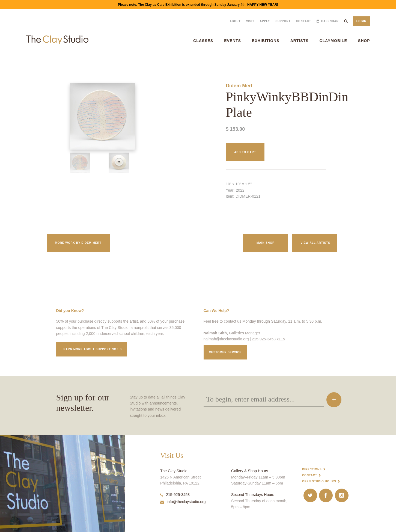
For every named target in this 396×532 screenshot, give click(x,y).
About (235, 21)
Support (283, 21)
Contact (304, 21)
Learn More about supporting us (92, 349)
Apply (265, 21)
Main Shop (266, 243)
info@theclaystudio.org (183, 502)
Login (361, 21)
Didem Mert (239, 86)
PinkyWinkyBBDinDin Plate (16, 61)
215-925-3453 (175, 495)
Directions (312, 469)
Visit (250, 21)
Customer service (225, 352)
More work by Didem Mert (78, 243)
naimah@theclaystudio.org (226, 339)
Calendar (330, 21)
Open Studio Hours (319, 481)
